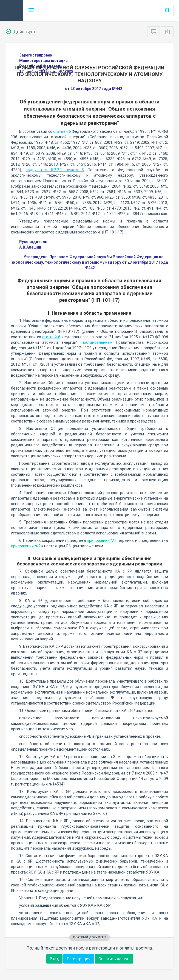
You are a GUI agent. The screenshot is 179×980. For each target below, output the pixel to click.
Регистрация (79, 959)
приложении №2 (26, 546)
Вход (54, 959)
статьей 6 (62, 131)
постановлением (97, 342)
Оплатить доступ (114, 959)
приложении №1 (102, 540)
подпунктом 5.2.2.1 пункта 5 (55, 170)
